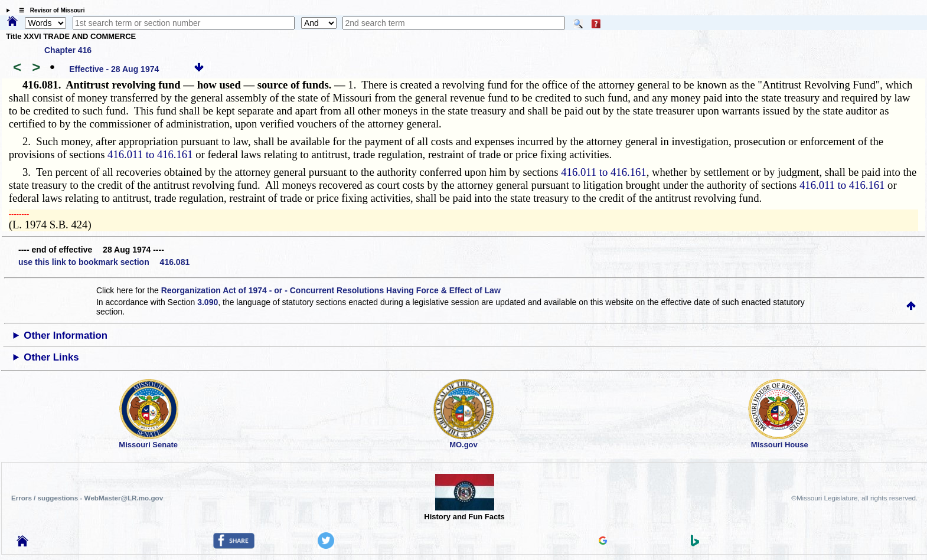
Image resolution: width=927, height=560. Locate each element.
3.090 (208, 302)
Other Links (51, 357)
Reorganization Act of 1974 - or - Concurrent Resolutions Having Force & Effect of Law (331, 290)
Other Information (66, 335)
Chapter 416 (68, 50)
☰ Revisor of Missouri (49, 10)
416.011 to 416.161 (150, 154)
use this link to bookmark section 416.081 (104, 262)
